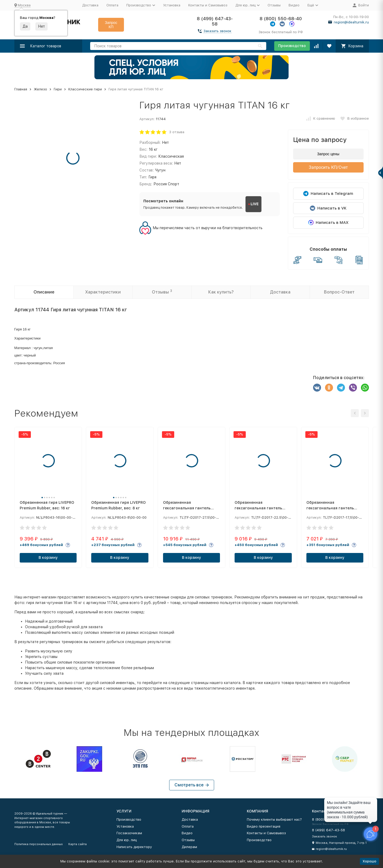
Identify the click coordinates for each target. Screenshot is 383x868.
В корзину (48, 557)
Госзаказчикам (129, 833)
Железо (40, 89)
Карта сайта (78, 844)
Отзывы (274, 5)
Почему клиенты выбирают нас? (274, 819)
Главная (21, 89)
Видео (294, 5)
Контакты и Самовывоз (208, 5)
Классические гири (85, 89)
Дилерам (189, 847)
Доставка (90, 5)
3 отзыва (177, 132)
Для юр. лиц (127, 840)
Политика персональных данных (39, 844)
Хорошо (369, 861)
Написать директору (134, 847)
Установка (172, 5)
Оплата (112, 5)
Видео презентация (264, 826)
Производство (292, 46)
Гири (58, 89)
